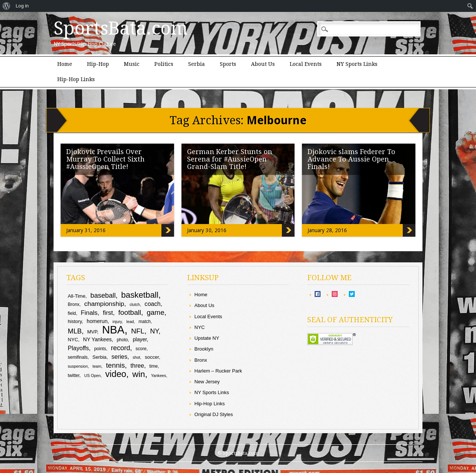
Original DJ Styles (214, 414)
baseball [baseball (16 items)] (103, 295)
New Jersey (207, 382)
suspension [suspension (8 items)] (78, 366)
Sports (228, 64)
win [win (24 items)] (139, 374)
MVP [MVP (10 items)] (92, 332)
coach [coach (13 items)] (153, 304)
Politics (164, 64)
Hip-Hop (98, 64)
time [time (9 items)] (154, 366)
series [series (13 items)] (120, 357)
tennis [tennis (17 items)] (115, 365)
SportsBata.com (121, 28)
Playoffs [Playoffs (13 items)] (78, 348)
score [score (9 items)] (141, 349)
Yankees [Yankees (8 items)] (159, 375)
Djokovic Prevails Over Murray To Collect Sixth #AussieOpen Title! (105, 159)
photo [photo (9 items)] (122, 340)
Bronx (201, 360)
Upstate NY (207, 338)
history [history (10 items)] (75, 321)
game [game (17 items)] (155, 312)
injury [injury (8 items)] (117, 322)
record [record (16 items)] (120, 348)
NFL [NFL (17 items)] (138, 331)
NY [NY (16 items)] (154, 331)
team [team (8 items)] (97, 366)
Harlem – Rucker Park (218, 371)
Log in (22, 6)
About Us (263, 64)
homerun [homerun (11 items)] (97, 321)
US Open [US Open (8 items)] (93, 375)
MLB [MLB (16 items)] (75, 331)
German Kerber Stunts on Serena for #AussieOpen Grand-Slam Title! (230, 159)
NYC (200, 327)
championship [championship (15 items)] (104, 304)
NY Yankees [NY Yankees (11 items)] (97, 339)
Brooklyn (204, 349)
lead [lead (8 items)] (130, 322)
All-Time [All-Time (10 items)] (77, 296)
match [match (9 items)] (145, 322)
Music (132, 64)
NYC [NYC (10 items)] (73, 340)
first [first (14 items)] (108, 313)
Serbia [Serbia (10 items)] (100, 357)
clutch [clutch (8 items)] (135, 304)
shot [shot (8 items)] (136, 357)
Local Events (306, 64)
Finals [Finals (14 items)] (89, 313)
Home (65, 64)
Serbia (197, 64)
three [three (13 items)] (137, 365)
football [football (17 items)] (130, 312)
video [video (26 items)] (116, 374)
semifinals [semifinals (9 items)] (78, 357)
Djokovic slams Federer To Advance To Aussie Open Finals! (351, 159)
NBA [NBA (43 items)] (113, 330)
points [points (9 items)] (100, 349)
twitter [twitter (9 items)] (73, 375)
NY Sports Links (357, 64)
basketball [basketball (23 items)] (140, 295)
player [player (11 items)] (140, 339)
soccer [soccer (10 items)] (152, 357)
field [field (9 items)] (72, 313)
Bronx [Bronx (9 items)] (73, 304)
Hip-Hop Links (76, 79)
